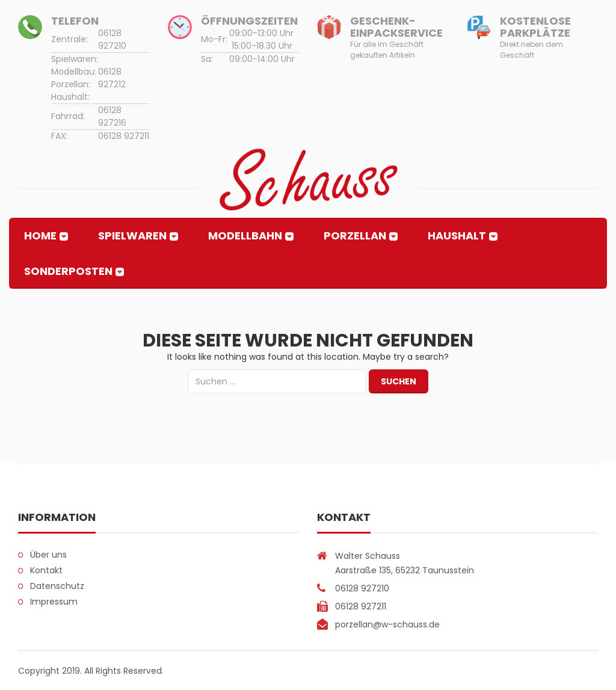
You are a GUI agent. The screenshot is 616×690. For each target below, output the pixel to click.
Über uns (48, 555)
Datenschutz (57, 586)
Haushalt (457, 236)
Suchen (399, 381)
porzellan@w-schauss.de (387, 624)
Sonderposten (68, 271)
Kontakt (46, 570)
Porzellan (355, 236)
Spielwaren (132, 236)
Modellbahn (245, 236)
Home (40, 236)
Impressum (54, 602)
